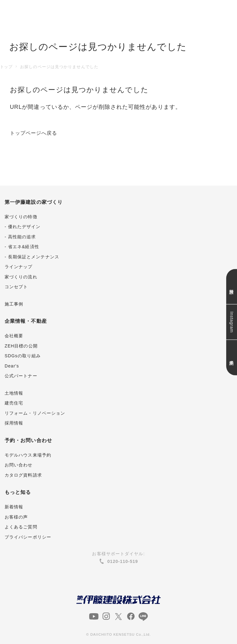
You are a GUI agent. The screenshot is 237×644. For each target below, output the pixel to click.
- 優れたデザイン (23, 227)
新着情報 (14, 507)
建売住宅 (14, 403)
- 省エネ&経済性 (22, 247)
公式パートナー (21, 376)
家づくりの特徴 (21, 217)
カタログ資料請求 (23, 475)
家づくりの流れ (21, 277)
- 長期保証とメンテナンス (32, 257)
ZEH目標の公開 (21, 346)
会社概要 (14, 336)
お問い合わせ (19, 465)
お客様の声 (16, 517)
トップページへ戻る (36, 133)
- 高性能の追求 (20, 237)
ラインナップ (19, 267)
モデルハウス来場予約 (28, 455)
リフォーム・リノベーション (35, 413)
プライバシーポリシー (28, 537)
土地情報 (14, 393)
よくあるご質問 (21, 527)
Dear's (12, 366)
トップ (6, 67)
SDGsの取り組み (23, 356)
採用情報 (14, 423)
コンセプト (16, 287)
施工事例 (14, 304)
